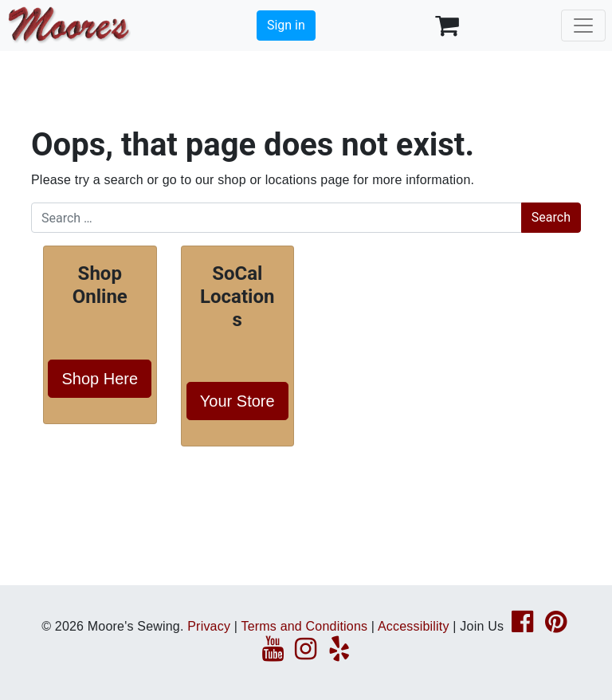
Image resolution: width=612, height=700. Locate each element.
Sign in (286, 25)
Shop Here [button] (100, 379)
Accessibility (414, 626)
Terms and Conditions (304, 626)
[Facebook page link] (522, 626)
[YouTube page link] (273, 653)
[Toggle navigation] (583, 26)
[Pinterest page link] (556, 626)
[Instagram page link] (306, 653)
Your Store (237, 401)
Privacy (209, 626)
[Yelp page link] (339, 653)
